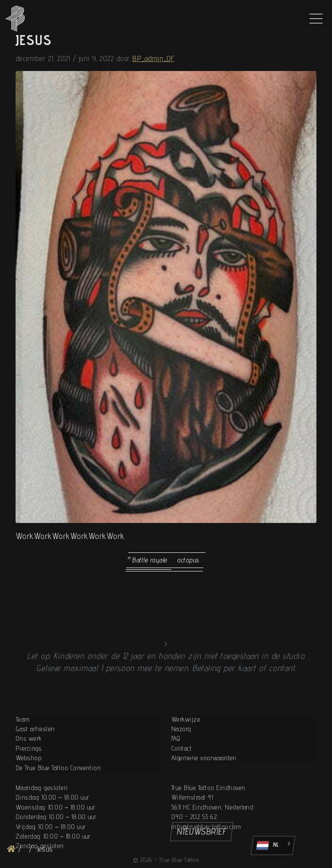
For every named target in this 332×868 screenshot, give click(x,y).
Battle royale (150, 560)
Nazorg (181, 754)
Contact (181, 773)
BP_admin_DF (153, 58)
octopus (188, 560)
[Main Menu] (316, 19)
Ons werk (29, 764)
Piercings (29, 773)
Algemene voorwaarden (204, 783)
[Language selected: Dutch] (273, 845)
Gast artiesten (35, 754)
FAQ (176, 764)
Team (23, 744)
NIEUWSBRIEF (202, 832)
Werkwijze (186, 744)
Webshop (29, 783)
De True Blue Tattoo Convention (58, 793)
